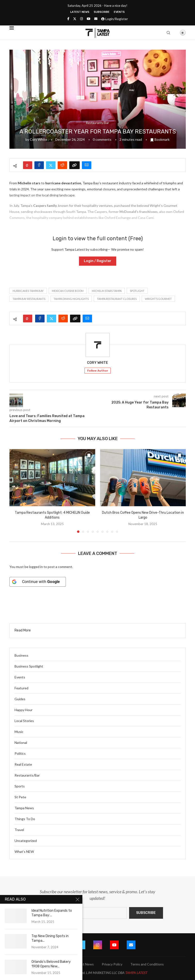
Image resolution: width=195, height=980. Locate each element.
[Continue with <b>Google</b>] (38, 582)
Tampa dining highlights (71, 299)
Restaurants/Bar (27, 775)
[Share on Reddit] (62, 165)
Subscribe (102, 12)
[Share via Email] (87, 165)
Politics (20, 753)
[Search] (168, 33)
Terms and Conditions (147, 964)
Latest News (80, 12)
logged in (36, 567)
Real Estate (23, 764)
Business (21, 655)
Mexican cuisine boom (68, 291)
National (21, 743)
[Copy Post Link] (74, 165)
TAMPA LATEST (136, 973)
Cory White (39, 139)
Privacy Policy (112, 964)
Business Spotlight (29, 666)
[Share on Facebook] (39, 165)
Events (119, 12)
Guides (20, 699)
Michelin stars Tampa (107, 291)
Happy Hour (23, 710)
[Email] (96, 19)
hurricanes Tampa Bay (28, 291)
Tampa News (24, 808)
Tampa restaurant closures (117, 299)
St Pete (20, 797)
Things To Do (25, 819)
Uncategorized (26, 841)
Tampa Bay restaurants (29, 299)
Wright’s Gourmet (158, 299)
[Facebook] (68, 19)
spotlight (137, 291)
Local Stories (24, 721)
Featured (21, 688)
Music (19, 732)
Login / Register (98, 261)
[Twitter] (75, 19)
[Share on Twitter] (51, 165)
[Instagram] (82, 19)
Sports (20, 786)
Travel (19, 830)
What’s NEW (24, 852)
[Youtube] (89, 19)
